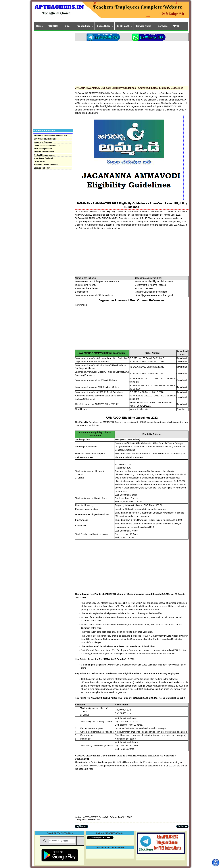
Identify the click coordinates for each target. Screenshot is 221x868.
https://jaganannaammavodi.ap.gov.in (154, 295)
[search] (62, 841)
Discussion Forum (42, 168)
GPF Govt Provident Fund (45, 139)
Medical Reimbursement (45, 155)
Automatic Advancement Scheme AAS (51, 136)
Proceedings (84, 26)
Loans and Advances (43, 142)
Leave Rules (104, 26)
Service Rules (144, 26)
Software (163, 26)
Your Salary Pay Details (44, 158)
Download (182, 358)
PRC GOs (53, 26)
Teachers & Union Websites (46, 165)
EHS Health (123, 26)
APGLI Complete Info (43, 149)
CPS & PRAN (40, 161)
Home (40, 26)
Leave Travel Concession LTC (47, 145)
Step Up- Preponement (44, 152)
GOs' (67, 26)
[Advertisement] (132, 63)
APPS (176, 26)
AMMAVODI (93, 820)
